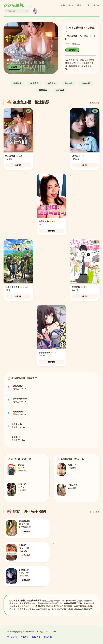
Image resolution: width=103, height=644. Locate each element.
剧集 (71, 5)
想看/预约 (18, 165)
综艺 (79, 5)
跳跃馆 (96, 5)
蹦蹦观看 (14, 67)
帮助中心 (25, 637)
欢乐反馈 (48, 637)
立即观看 (72, 50)
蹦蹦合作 (36, 637)
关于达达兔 (12, 637)
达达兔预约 (26, 532)
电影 (63, 5)
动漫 (87, 5)
